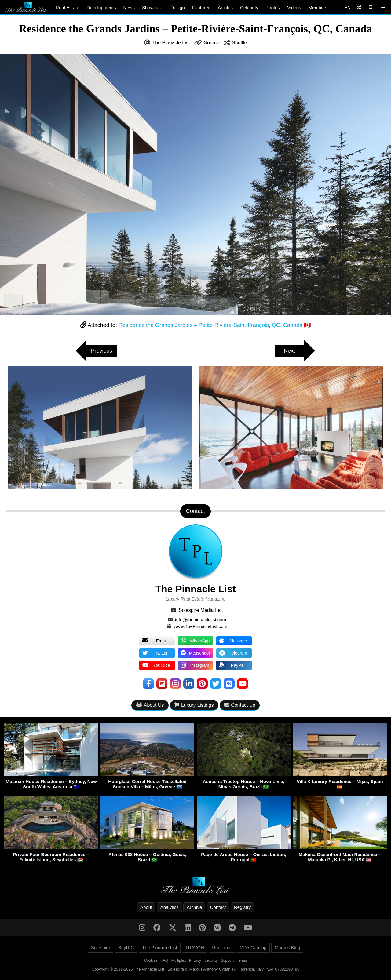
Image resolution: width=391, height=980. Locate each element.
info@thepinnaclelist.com (201, 620)
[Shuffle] (359, 7)
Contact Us (240, 705)
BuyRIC (126, 947)
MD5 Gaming (253, 947)
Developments (101, 7)
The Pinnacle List (171, 43)
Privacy (195, 960)
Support (227, 960)
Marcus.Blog (287, 947)
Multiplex (179, 960)
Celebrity (249, 7)
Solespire (101, 947)
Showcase (153, 7)
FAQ (164, 960)
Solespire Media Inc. (201, 610)
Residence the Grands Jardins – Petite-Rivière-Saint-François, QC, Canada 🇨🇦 (215, 325)
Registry (242, 907)
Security (211, 960)
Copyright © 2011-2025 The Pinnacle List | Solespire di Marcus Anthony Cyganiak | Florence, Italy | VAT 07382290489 (195, 969)
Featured (201, 7)
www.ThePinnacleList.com (201, 626)
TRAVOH (194, 947)
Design (178, 7)
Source (212, 43)
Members (318, 7)
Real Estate (68, 7)
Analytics (170, 907)
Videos (294, 7)
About (146, 907)
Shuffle (239, 43)
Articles (225, 7)
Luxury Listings (194, 705)
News (129, 7)
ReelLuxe (222, 947)
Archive (194, 907)
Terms (242, 960)
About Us (150, 705)
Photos (273, 7)
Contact (218, 907)
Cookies (151, 960)
